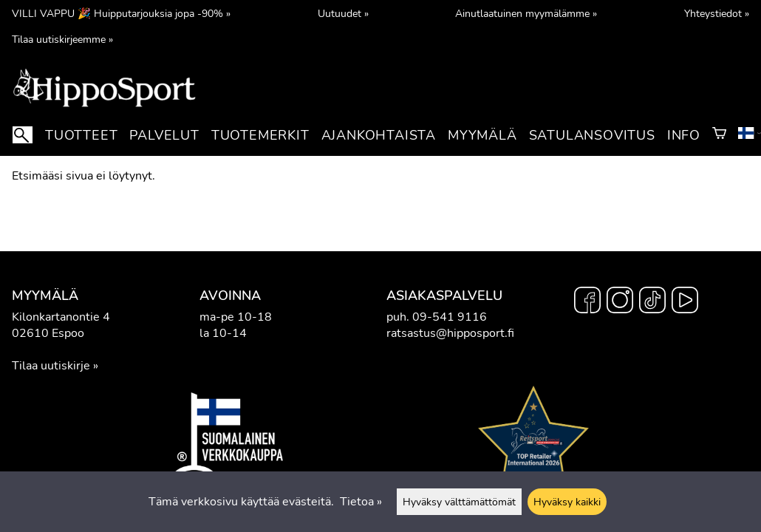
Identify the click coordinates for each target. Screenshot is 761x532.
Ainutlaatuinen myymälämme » (526, 13)
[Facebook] (587, 302)
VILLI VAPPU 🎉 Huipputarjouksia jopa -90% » (121, 13)
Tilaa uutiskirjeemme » (62, 39)
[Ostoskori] (719, 135)
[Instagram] (620, 302)
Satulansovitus (592, 135)
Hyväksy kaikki (567, 502)
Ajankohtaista (379, 135)
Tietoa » (361, 502)
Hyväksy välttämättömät (459, 502)
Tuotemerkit (260, 135)
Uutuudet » (343, 13)
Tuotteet (81, 135)
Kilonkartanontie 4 (61, 317)
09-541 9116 (450, 317)
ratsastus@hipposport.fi (450, 333)
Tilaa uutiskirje (51, 366)
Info (684, 135)
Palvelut (164, 135)
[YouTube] (685, 302)
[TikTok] (652, 302)
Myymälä (482, 135)
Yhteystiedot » (717, 13)
